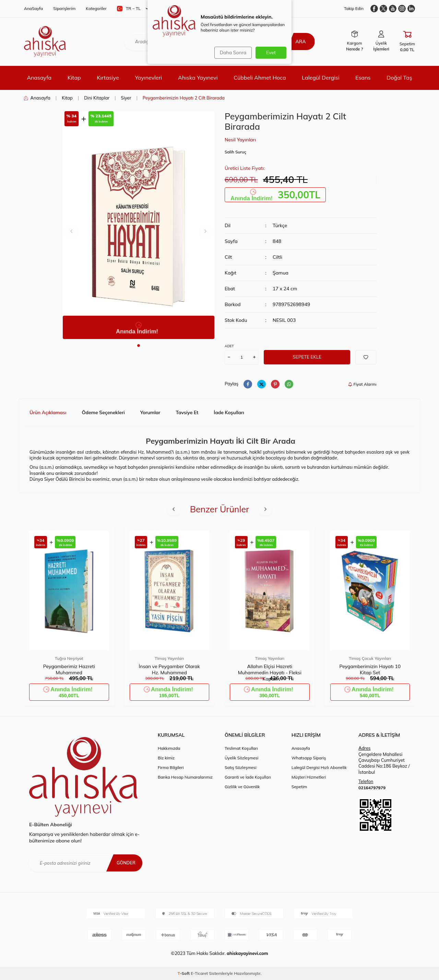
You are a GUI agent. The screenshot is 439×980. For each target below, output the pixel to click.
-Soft (184, 973)
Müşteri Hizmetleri (309, 777)
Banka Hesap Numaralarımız (185, 777)
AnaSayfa (33, 8)
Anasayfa (39, 78)
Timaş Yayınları (169, 658)
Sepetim (299, 787)
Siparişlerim (64, 8)
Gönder (125, 863)
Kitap (74, 78)
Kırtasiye (108, 78)
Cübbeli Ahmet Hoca (260, 78)
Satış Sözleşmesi (241, 767)
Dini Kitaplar (97, 98)
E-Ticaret (199, 973)
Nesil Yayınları (240, 140)
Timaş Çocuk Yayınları (370, 658)
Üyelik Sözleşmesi (241, 758)
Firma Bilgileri (171, 767)
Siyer (126, 98)
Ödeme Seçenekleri (103, 412)
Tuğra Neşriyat (69, 658)
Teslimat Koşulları (241, 748)
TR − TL (133, 9)
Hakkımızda (169, 748)
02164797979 (372, 788)
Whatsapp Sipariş (309, 758)
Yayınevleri (148, 78)
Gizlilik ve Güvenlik (242, 787)
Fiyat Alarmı (362, 384)
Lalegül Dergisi (321, 78)
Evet (271, 52)
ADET (229, 346)
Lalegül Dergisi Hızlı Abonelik (319, 767)
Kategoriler (96, 8)
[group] (139, 225)
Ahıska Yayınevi (198, 78)
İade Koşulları (229, 412)
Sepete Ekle (307, 357)
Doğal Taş (399, 78)
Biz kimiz (166, 758)
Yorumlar (150, 412)
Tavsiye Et (187, 412)
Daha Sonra (232, 52)
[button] (139, 346)
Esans (363, 78)
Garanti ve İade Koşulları (248, 777)
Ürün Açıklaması (48, 412)
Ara (297, 42)
